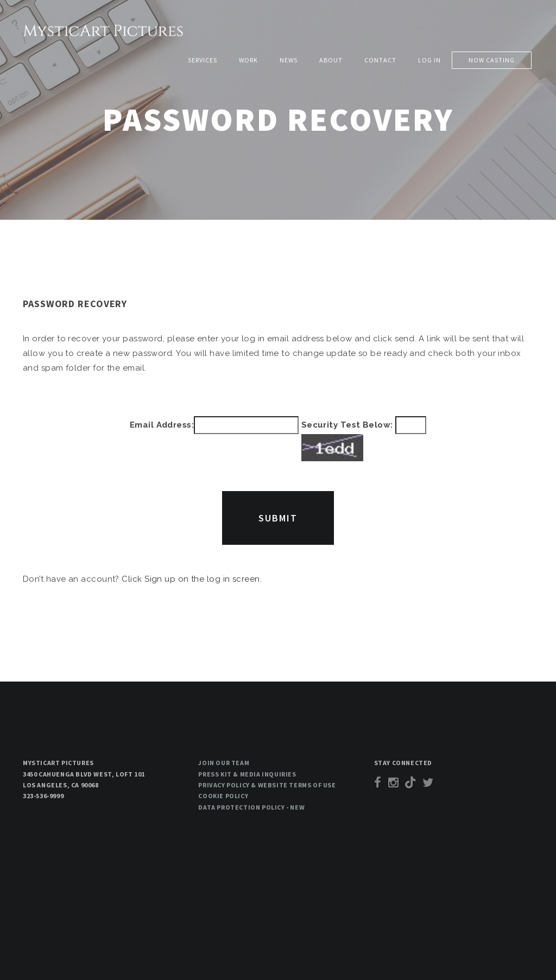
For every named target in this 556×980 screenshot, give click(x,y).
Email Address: (162, 425)
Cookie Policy (223, 796)
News (289, 60)
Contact (380, 60)
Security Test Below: (364, 439)
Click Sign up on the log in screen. (192, 579)
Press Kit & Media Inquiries (247, 774)
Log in (429, 60)
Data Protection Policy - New (251, 807)
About (331, 60)
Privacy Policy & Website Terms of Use (267, 785)
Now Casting (492, 60)
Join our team (224, 763)
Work (248, 60)
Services (203, 60)
